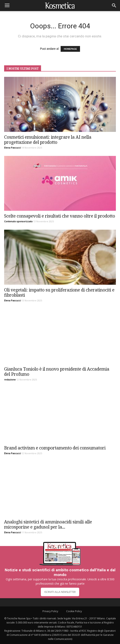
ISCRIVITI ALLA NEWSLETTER (60, 592)
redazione (10, 380)
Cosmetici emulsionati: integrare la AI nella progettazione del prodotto (48, 140)
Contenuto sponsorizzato (18, 221)
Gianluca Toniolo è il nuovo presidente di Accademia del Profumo (57, 372)
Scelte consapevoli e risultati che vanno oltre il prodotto (60, 216)
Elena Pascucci (12, 148)
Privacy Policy (50, 611)
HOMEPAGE (70, 49)
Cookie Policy (74, 611)
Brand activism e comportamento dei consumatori (55, 448)
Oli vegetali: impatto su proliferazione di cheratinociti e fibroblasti (59, 292)
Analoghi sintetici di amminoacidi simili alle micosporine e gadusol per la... (48, 524)
